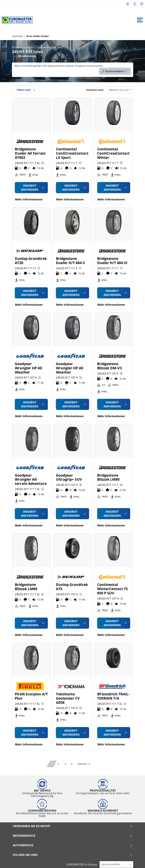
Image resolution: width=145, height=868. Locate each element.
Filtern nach (26, 89)
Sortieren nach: (95, 89)
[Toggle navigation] (140, 20)
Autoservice (73, 845)
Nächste (84, 763)
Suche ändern (113, 71)
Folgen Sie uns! (73, 854)
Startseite (17, 36)
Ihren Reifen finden (37, 36)
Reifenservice (73, 835)
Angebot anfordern (30, 187)
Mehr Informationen (29, 199)
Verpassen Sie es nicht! (73, 826)
